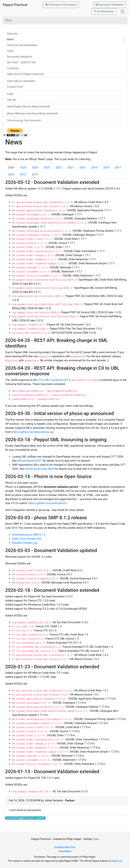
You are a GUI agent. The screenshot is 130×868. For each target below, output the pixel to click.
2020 (82, 167)
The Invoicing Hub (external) (24, 120)
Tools (10, 51)
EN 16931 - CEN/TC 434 (21, 62)
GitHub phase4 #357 (30, 461)
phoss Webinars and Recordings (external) (32, 113)
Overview (12, 34)
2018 (106, 167)
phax (96, 839)
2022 (59, 167)
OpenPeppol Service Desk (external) (29, 106)
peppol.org (117, 861)
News (10, 39)
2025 (23, 167)
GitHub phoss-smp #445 (39, 469)
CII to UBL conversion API (53, 380)
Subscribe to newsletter (21, 81)
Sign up (11, 100)
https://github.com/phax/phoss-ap (33, 432)
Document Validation (109, 5)
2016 (11, 174)
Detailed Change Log (25, 543)
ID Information (104, 11)
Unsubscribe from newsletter (65, 849)
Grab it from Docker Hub (27, 539)
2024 (35, 167)
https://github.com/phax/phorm (47, 503)
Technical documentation (22, 45)
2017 (118, 167)
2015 (23, 174)
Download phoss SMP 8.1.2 (29, 535)
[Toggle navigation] (123, 12)
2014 (35, 174)
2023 (47, 167)
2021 (71, 167)
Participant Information (61, 5)
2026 (11, 167)
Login (10, 94)
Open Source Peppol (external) (25, 74)
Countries (13, 68)
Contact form (15, 87)
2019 (94, 167)
